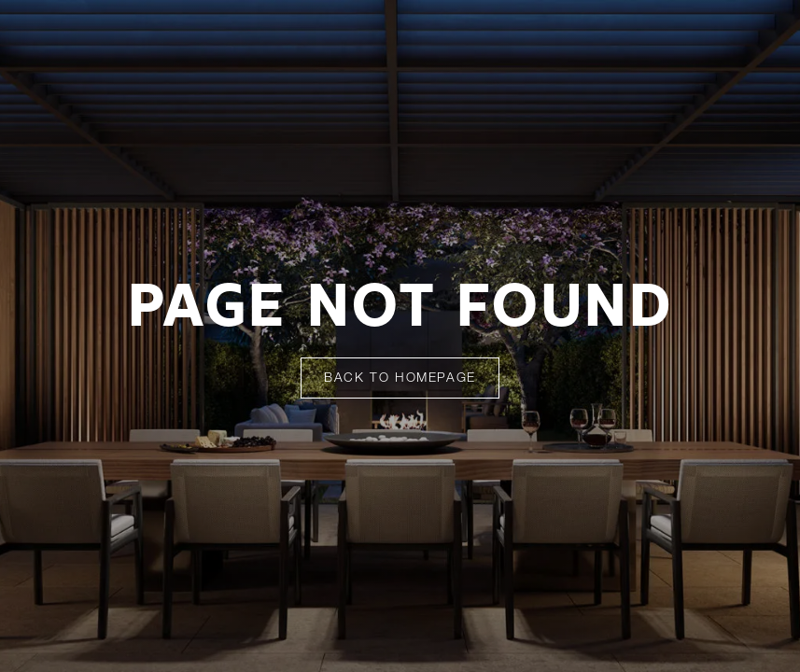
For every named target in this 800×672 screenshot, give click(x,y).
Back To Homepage (400, 379)
